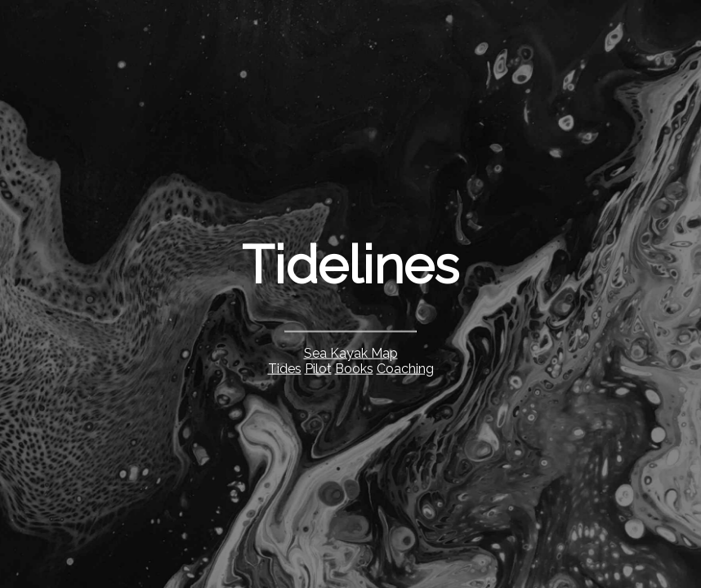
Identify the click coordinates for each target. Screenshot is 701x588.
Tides (285, 368)
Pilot (318, 368)
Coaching (405, 368)
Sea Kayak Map (351, 352)
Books (354, 368)
